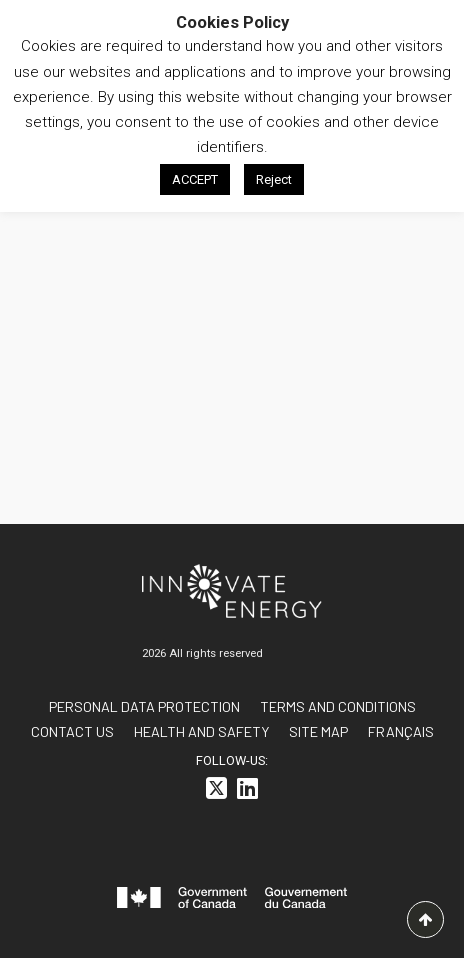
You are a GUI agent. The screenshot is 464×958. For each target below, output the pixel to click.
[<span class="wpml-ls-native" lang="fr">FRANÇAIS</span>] (401, 731)
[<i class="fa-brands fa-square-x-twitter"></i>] (216, 791)
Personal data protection (144, 706)
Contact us (72, 731)
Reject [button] (274, 179)
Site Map (318, 731)
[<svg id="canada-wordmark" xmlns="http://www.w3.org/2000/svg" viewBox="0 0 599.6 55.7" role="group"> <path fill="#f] (232, 901)
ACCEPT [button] (195, 179)
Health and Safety (201, 731)
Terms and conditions (338, 706)
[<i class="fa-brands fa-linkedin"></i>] (247, 791)
